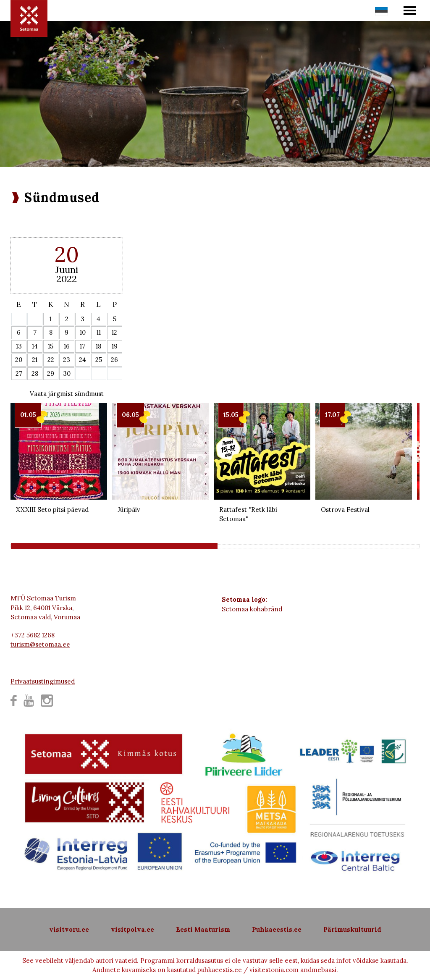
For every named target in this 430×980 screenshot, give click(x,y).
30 (67, 373)
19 (115, 346)
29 (51, 373)
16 (67, 346)
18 (98, 346)
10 (83, 332)
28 (35, 373)
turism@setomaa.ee (40, 644)
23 (67, 360)
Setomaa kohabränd (252, 609)
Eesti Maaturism (203, 929)
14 (35, 346)
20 (19, 360)
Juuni (67, 270)
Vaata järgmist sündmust (67, 394)
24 (83, 360)
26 (114, 360)
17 (83, 346)
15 (51, 346)
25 (99, 360)
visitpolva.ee (132, 929)
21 (35, 360)
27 (19, 373)
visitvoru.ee (69, 929)
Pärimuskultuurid (352, 929)
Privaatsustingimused (43, 681)
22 (51, 360)
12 (114, 332)
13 (19, 346)
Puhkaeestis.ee (277, 929)
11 (99, 332)
